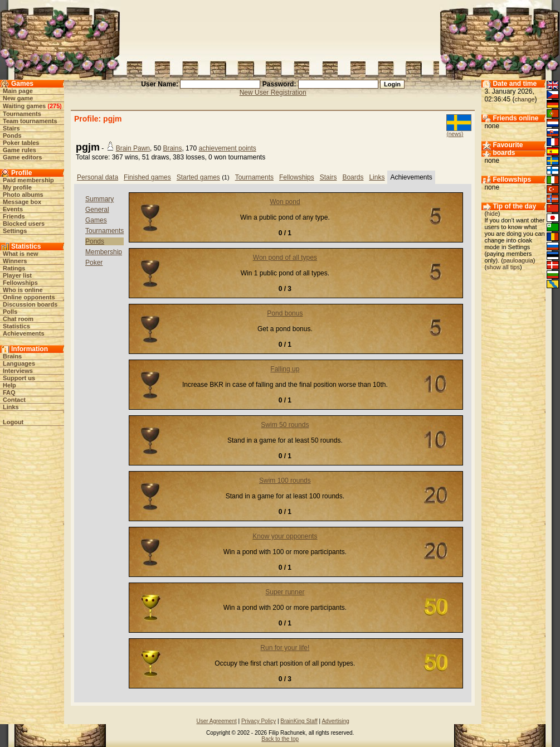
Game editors (22, 157)
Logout (13, 422)
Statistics (16, 326)
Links (11, 407)
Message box (22, 202)
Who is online (23, 290)
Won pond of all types (285, 258)
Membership (104, 252)
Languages (19, 363)
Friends (14, 216)
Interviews (18, 371)
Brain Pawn (133, 148)
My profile (17, 187)
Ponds (12, 135)
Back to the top (280, 739)
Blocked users (24, 224)
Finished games (147, 177)
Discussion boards (30, 304)
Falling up (285, 369)
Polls (10, 312)
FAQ (9, 392)
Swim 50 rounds (285, 425)
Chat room (18, 319)
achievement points (227, 148)
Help (9, 385)
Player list (17, 275)
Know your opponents (285, 536)
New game (18, 98)
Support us (19, 378)
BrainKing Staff (299, 721)
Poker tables (21, 143)
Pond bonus (285, 313)
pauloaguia (518, 260)
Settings (15, 231)
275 (55, 106)
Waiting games (24, 106)
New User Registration (273, 93)
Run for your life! (285, 648)
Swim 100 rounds (285, 481)
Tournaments (22, 114)
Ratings (14, 268)
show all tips (503, 267)
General (97, 210)
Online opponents (29, 297)
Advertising (335, 721)
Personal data (98, 177)
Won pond (285, 202)
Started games (198, 177)
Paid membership (28, 180)
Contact (14, 400)
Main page (18, 91)
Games (96, 220)
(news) (455, 134)
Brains (12, 356)
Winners (15, 261)
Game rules (20, 150)
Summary (99, 199)
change (524, 99)
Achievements (24, 333)
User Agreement (216, 721)
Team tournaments (30, 121)
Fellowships (20, 283)
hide (492, 214)
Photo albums (23, 195)
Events (13, 209)
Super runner (285, 592)
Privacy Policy (259, 721)
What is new (21, 254)
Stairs (11, 128)
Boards (353, 177)
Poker (94, 263)
